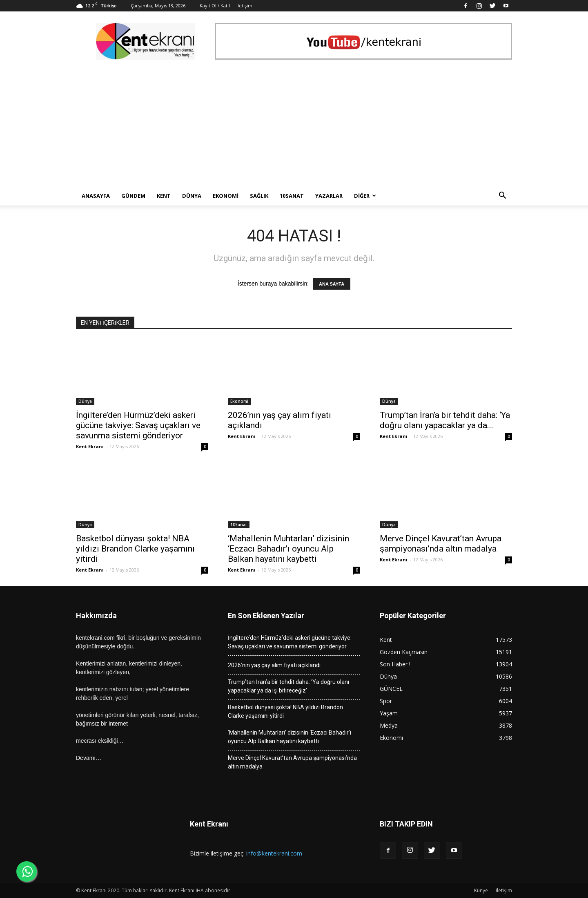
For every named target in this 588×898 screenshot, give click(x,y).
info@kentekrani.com (274, 853)
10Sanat (292, 196)
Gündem (133, 196)
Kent (164, 196)
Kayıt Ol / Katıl (215, 6)
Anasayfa (96, 196)
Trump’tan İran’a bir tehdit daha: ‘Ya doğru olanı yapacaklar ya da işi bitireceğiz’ (288, 686)
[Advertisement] (294, 125)
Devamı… (89, 758)
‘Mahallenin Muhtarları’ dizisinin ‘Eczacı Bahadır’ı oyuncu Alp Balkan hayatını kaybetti (288, 549)
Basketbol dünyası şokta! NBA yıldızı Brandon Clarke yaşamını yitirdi (135, 549)
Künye (481, 890)
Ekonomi (226, 196)
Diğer (365, 196)
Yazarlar (329, 196)
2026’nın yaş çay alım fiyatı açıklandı (274, 665)
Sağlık (259, 196)
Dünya (192, 196)
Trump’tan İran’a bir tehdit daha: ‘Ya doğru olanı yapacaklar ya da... (445, 420)
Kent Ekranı (90, 446)
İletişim (244, 6)
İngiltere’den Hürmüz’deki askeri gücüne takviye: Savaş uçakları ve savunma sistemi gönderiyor (138, 425)
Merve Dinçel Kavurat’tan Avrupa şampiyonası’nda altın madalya (441, 544)
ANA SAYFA (332, 284)
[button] (502, 196)
